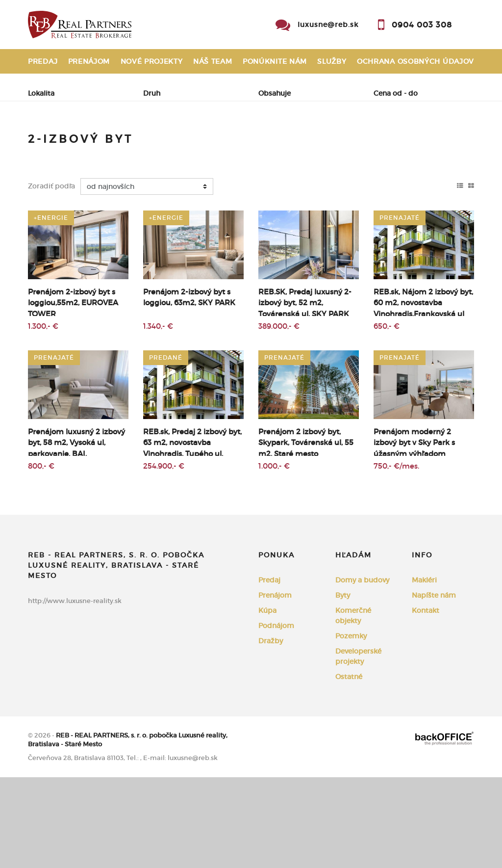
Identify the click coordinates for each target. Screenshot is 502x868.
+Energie (51, 308)
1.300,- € (43, 417)
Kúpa (163, 143)
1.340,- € (158, 417)
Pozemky (351, 727)
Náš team (213, 61)
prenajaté (400, 308)
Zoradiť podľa (51, 277)
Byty (343, 686)
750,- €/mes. (396, 557)
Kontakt (456, 86)
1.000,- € (274, 557)
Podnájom (60, 166)
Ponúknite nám (275, 61)
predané (166, 448)
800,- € (41, 557)
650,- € (387, 417)
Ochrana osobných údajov (415, 61)
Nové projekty (152, 61)
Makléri (424, 671)
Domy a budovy (362, 671)
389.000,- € (279, 417)
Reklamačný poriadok (76, 86)
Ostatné (349, 767)
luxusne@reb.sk (328, 25)
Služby (332, 61)
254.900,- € (164, 557)
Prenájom (89, 61)
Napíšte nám (434, 686)
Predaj (43, 61)
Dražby (271, 732)
